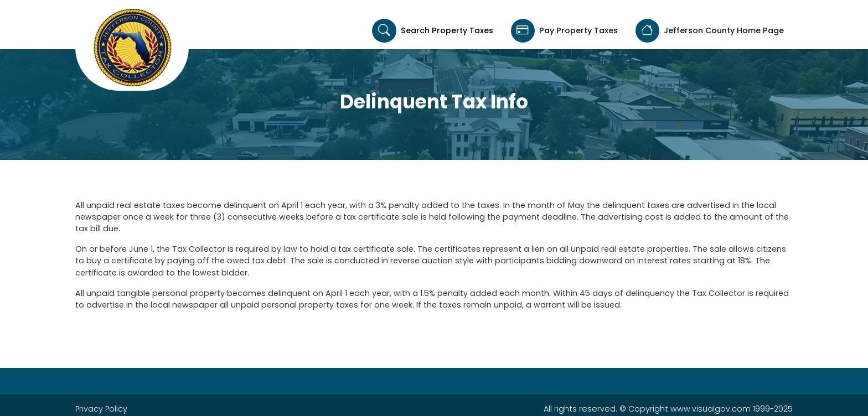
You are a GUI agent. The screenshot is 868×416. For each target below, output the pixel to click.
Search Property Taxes (432, 31)
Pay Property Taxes (564, 31)
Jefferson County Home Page (710, 31)
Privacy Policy (101, 409)
